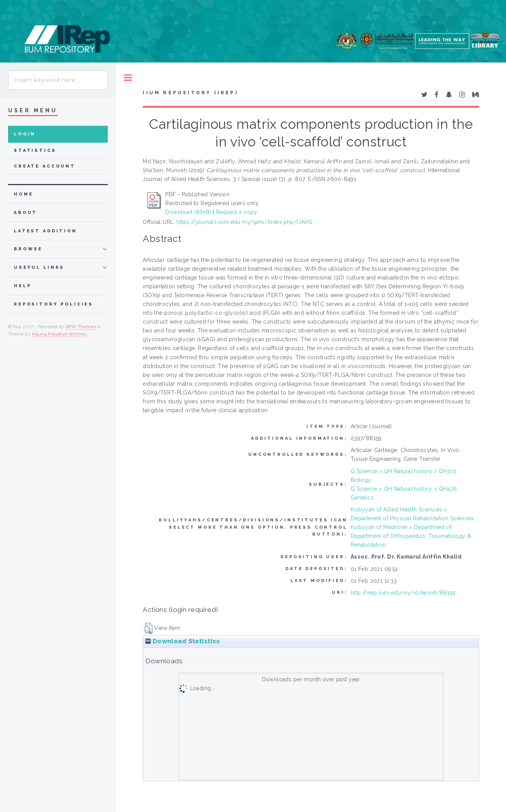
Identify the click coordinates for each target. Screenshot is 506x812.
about (26, 213)
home (23, 194)
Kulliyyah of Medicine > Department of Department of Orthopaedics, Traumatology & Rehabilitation (411, 536)
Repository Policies (54, 304)
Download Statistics (183, 641)
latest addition (45, 231)
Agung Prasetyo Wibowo (59, 334)
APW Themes (81, 327)
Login (25, 134)
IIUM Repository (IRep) (190, 93)
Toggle (128, 78)
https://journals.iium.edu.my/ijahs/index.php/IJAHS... (246, 222)
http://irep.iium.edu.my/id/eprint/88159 (403, 593)
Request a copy (237, 212)
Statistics (35, 150)
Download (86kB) (188, 212)
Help (22, 286)
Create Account (45, 166)
